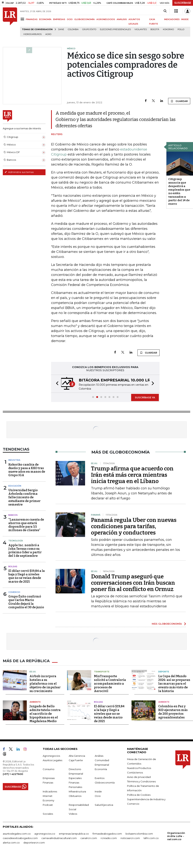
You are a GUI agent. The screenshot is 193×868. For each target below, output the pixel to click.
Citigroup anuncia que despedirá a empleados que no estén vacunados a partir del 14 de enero (179, 191)
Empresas (49, 778)
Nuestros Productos (139, 768)
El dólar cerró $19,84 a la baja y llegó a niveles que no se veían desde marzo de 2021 (27, 576)
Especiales (75, 778)
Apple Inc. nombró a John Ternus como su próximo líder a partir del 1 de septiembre (25, 551)
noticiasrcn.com (130, 838)
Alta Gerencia (77, 756)
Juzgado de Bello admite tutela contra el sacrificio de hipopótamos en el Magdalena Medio (45, 714)
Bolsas (13, 566)
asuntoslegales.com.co (17, 834)
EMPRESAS (59, 19)
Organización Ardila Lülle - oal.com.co (176, 836)
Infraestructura (77, 791)
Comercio (14, 592)
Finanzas (48, 783)
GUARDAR (179, 101)
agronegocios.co (45, 834)
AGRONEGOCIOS (106, 19)
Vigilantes (141, 29)
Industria (14, 460)
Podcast (48, 805)
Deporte (164, 672)
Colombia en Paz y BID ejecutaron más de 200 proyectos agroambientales (173, 712)
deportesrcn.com (34, 843)
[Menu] (23, 19)
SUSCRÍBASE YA (145, 397)
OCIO (70, 19)
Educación (15, 486)
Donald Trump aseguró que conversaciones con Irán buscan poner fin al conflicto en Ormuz (133, 583)
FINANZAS (32, 19)
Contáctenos (135, 773)
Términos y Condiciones (141, 781)
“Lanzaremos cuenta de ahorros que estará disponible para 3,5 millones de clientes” (26, 525)
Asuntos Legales (52, 760)
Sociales (48, 814)
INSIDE (185, 19)
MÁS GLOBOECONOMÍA (167, 624)
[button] (56, 384)
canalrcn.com (89, 838)
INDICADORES (172, 19)
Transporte (102, 672)
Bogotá (155, 29)
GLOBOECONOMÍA (85, 19)
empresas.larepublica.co (74, 834)
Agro (48, 34)
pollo (181, 29)
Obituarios (75, 796)
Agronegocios (51, 756)
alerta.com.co (11, 843)
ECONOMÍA (45, 19)
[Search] (165, 11)
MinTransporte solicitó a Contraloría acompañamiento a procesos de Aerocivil (110, 684)
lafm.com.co (151, 838)
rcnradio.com (109, 838)
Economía (101, 769)
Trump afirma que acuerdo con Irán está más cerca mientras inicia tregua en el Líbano (132, 475)
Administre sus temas (19, 172)
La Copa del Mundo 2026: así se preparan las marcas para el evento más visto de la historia (174, 684)
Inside (98, 791)
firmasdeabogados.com (107, 834)
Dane (61, 29)
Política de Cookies (139, 795)
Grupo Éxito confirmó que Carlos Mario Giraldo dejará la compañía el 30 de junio (26, 602)
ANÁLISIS (122, 19)
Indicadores (50, 791)
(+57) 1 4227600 (13, 774)
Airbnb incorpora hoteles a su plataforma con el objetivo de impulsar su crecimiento (45, 684)
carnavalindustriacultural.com (59, 838)
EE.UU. (33, 672)
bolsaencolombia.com (139, 834)
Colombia (73, 29)
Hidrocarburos (33, 34)
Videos (73, 814)
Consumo (49, 769)
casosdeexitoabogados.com (20, 838)
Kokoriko (168, 29)
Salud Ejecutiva (104, 805)
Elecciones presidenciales (115, 29)
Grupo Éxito (89, 29)
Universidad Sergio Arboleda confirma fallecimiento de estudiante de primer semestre (24, 497)
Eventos (100, 778)
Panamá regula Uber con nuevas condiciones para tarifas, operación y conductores (134, 526)
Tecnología (16, 541)
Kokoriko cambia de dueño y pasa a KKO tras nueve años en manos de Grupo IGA (27, 470)
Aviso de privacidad (139, 777)
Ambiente (35, 702)
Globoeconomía (105, 783)
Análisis (99, 756)
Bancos (13, 515)
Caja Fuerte (76, 760)
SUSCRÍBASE (183, 3)
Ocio (98, 796)
